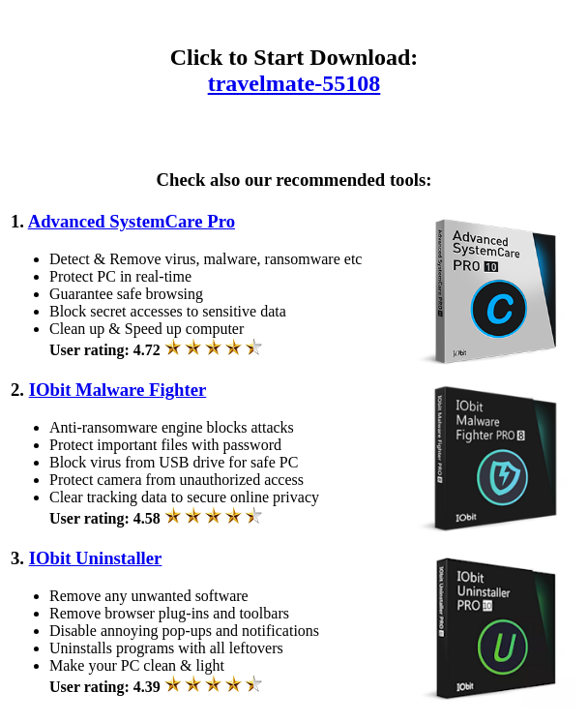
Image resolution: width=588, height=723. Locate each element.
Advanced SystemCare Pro (132, 221)
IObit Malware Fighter (118, 390)
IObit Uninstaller (96, 558)
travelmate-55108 (294, 83)
